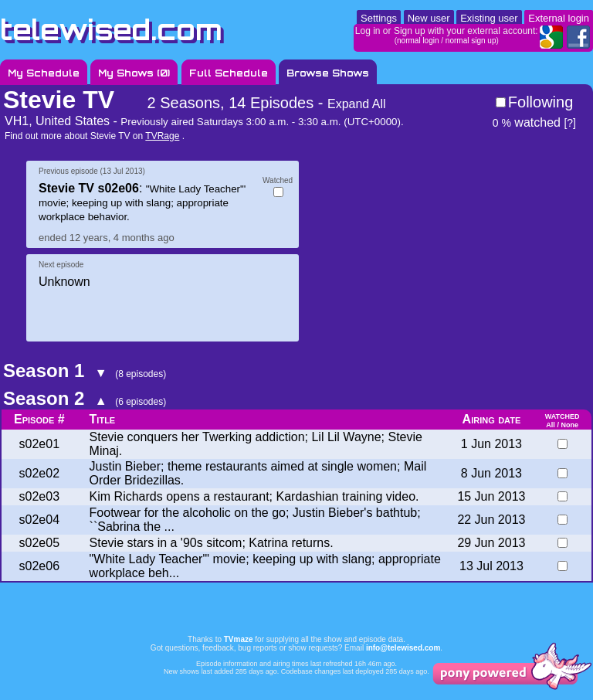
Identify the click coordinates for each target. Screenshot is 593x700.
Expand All (357, 104)
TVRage (162, 136)
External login (559, 18)
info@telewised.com (403, 648)
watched (527, 122)
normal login (418, 41)
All (551, 425)
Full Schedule (229, 73)
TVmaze (239, 639)
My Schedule (44, 73)
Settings (379, 18)
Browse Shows (328, 73)
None (569, 425)
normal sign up (471, 41)
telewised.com (111, 30)
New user (429, 18)
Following (540, 102)
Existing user (489, 18)
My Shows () (134, 73)
